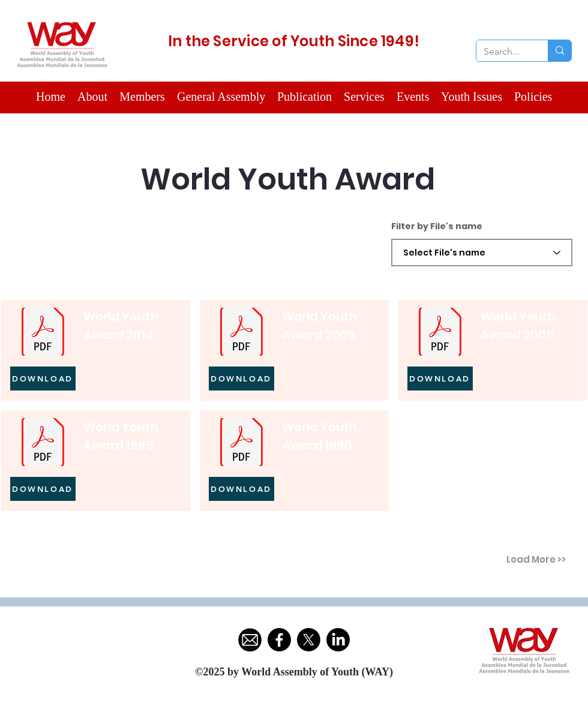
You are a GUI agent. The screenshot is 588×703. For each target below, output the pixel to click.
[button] (142, 97)
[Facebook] (279, 640)
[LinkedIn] (338, 640)
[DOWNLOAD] (43, 378)
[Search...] (503, 52)
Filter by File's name (437, 226)
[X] (309, 640)
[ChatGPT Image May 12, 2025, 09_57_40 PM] (250, 640)
